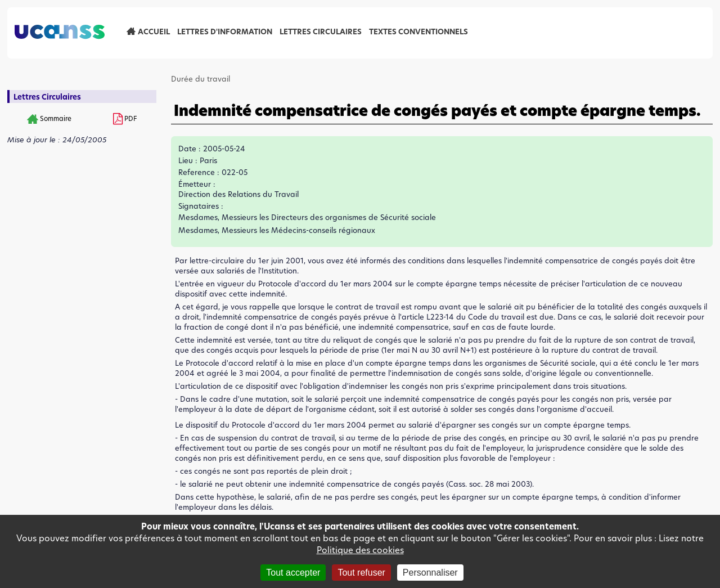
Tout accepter (293, 573)
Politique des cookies (360, 550)
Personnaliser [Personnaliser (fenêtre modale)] (430, 573)
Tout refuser (361, 573)
